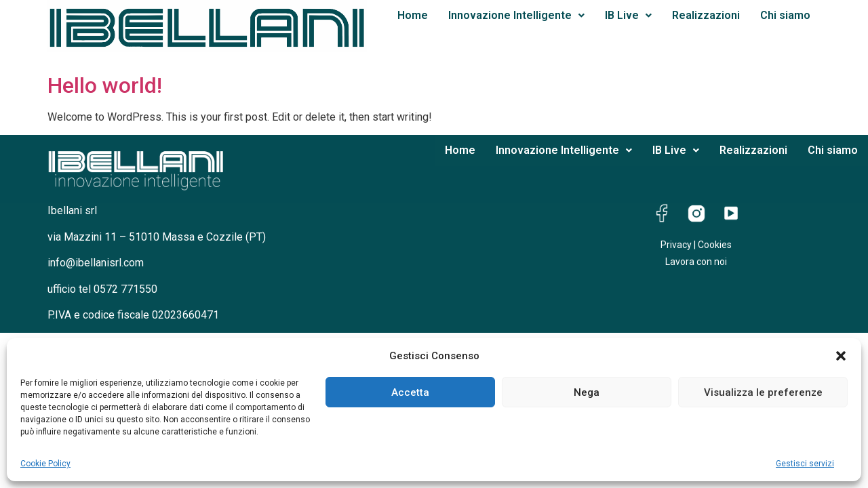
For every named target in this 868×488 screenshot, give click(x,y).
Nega (587, 392)
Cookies (715, 245)
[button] (841, 356)
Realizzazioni (706, 15)
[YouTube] (731, 215)
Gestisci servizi (805, 464)
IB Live (628, 15)
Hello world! (105, 85)
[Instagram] (696, 215)
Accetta (410, 392)
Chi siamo (785, 15)
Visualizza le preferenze (763, 392)
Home (413, 15)
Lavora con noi (696, 262)
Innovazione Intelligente (516, 15)
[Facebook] (662, 215)
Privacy (676, 245)
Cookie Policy (45, 464)
